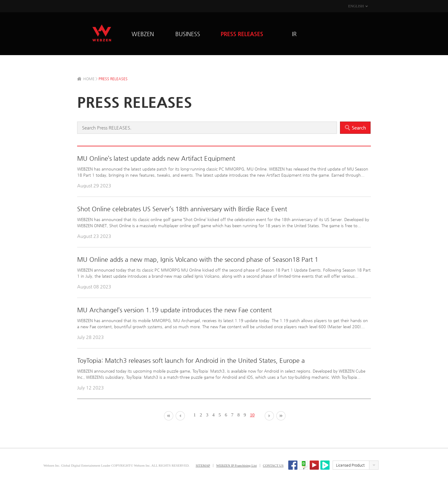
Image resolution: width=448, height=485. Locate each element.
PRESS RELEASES (242, 34)
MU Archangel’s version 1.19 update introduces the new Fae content (174, 310)
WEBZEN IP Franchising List (236, 465)
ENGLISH (356, 6)
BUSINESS (188, 34)
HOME (89, 79)
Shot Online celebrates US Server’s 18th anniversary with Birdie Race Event (182, 209)
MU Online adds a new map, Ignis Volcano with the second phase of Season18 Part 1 (198, 259)
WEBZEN (102, 33)
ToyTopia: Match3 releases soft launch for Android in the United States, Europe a (191, 361)
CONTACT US (273, 465)
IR (294, 34)
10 (252, 415)
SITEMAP (203, 465)
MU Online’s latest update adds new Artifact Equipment (156, 158)
